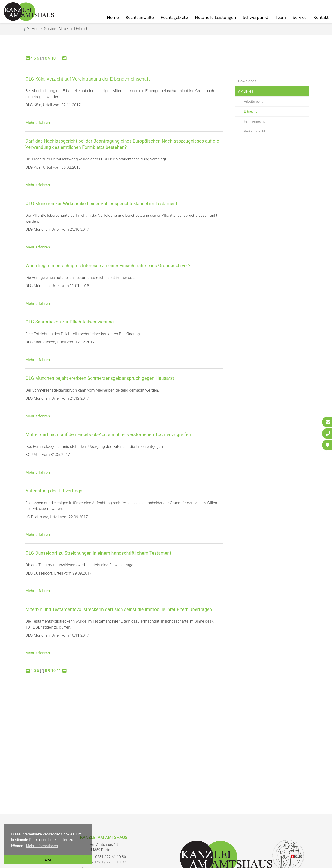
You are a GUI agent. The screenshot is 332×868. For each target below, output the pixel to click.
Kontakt (321, 17)
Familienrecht (254, 121)
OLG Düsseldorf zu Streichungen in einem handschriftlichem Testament (98, 553)
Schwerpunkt (256, 17)
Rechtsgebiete (174, 17)
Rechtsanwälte (140, 17)
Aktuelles (66, 29)
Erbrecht (83, 29)
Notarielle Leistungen (215, 17)
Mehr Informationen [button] (42, 846)
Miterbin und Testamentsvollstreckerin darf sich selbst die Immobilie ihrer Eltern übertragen (119, 609)
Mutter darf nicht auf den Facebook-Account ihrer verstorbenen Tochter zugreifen (108, 434)
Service (300, 17)
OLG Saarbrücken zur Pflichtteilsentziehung (70, 322)
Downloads (247, 81)
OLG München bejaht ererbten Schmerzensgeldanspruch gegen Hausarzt (100, 378)
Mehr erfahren (38, 123)
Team (281, 17)
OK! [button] (48, 860)
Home (113, 17)
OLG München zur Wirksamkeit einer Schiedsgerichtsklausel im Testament (101, 204)
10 (53, 58)
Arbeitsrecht (253, 102)
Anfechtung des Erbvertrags (54, 491)
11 (59, 58)
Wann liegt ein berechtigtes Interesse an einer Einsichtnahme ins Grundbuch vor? (108, 266)
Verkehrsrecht (255, 131)
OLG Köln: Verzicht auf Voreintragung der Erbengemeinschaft (88, 79)
